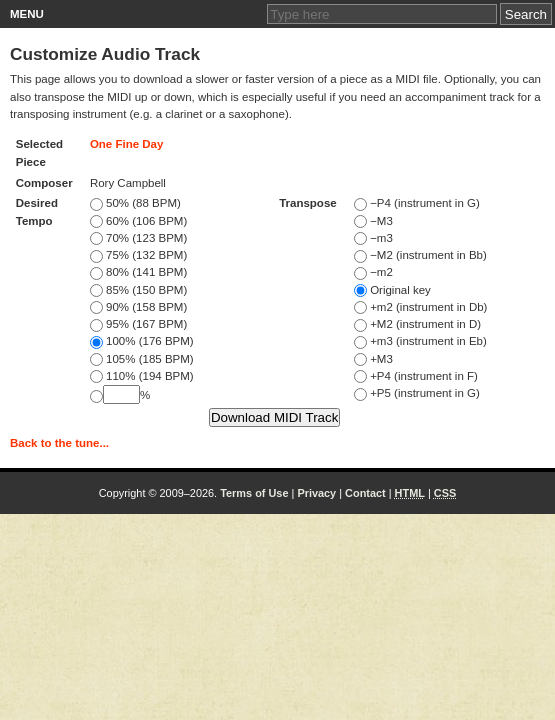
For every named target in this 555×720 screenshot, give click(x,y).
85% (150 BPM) (138, 290)
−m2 (373, 272)
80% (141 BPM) (138, 272)
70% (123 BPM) (138, 238)
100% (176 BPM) (142, 341)
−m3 (373, 238)
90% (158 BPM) (138, 307)
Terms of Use (254, 493)
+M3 (373, 359)
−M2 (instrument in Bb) (420, 255)
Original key (392, 290)
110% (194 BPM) (142, 376)
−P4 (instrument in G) (417, 203)
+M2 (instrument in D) (417, 324)
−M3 (373, 221)
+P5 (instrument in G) (417, 393)
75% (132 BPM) (138, 255)
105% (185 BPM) (142, 359)
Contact (365, 493)
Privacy (316, 493)
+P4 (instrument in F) (416, 376)
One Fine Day (127, 144)
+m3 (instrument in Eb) (420, 341)
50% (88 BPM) (135, 203)
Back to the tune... (59, 443)
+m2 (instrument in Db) (420, 307)
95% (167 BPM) (138, 324)
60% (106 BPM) (138, 221)
